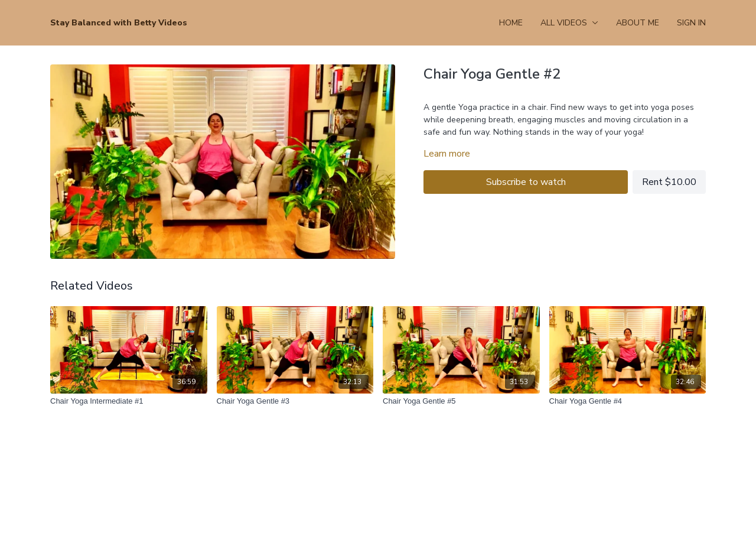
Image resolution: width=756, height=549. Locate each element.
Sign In (691, 23)
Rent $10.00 (669, 182)
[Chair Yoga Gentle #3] (295, 401)
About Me (638, 23)
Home (511, 23)
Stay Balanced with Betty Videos (119, 23)
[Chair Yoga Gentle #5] (461, 401)
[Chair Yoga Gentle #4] (628, 401)
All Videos (569, 23)
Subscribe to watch (526, 182)
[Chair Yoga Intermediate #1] (129, 401)
